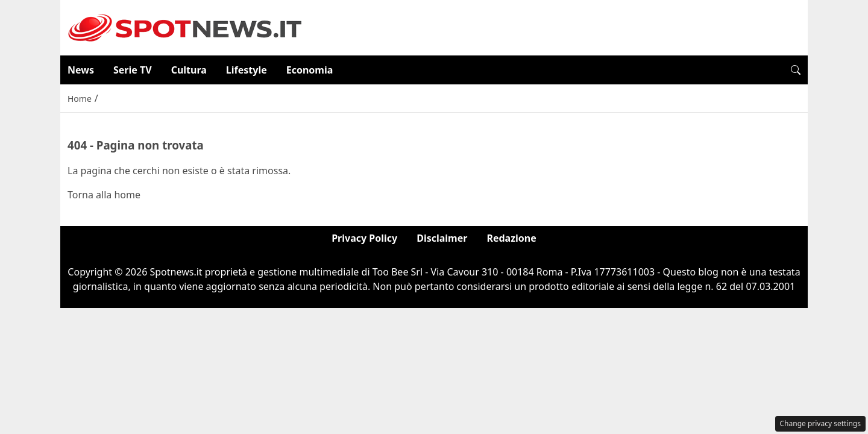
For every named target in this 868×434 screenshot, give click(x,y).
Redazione (511, 238)
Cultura (189, 70)
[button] (796, 70)
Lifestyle (247, 70)
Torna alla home (104, 195)
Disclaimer (442, 238)
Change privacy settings (821, 423)
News (81, 70)
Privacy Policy (364, 238)
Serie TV (133, 70)
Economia (310, 70)
